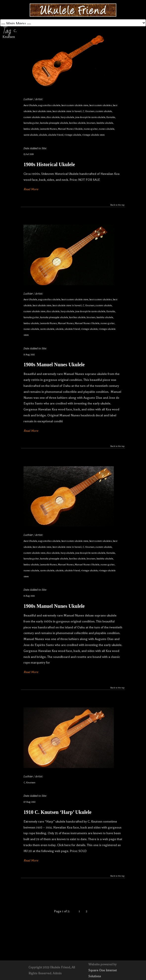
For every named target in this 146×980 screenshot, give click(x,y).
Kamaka (111, 117)
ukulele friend (56, 135)
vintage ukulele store (93, 135)
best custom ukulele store (75, 105)
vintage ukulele (73, 135)
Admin (57, 973)
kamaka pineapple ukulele (54, 123)
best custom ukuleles (101, 105)
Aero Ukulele (30, 105)
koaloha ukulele (105, 123)
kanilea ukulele (77, 123)
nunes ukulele (107, 129)
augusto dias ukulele (49, 105)
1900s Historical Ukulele (49, 164)
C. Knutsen (89, 111)
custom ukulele (104, 111)
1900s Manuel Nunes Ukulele (54, 365)
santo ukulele (31, 135)
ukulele (43, 135)
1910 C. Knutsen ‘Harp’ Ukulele (58, 812)
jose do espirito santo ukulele (90, 117)
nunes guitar (91, 129)
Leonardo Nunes (48, 129)
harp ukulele (67, 117)
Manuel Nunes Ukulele (70, 129)
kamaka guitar (31, 123)
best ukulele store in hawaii (67, 111)
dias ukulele (53, 117)
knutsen (91, 123)
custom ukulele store (35, 117)
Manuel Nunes (66, 323)
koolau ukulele (31, 129)
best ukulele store (42, 111)
